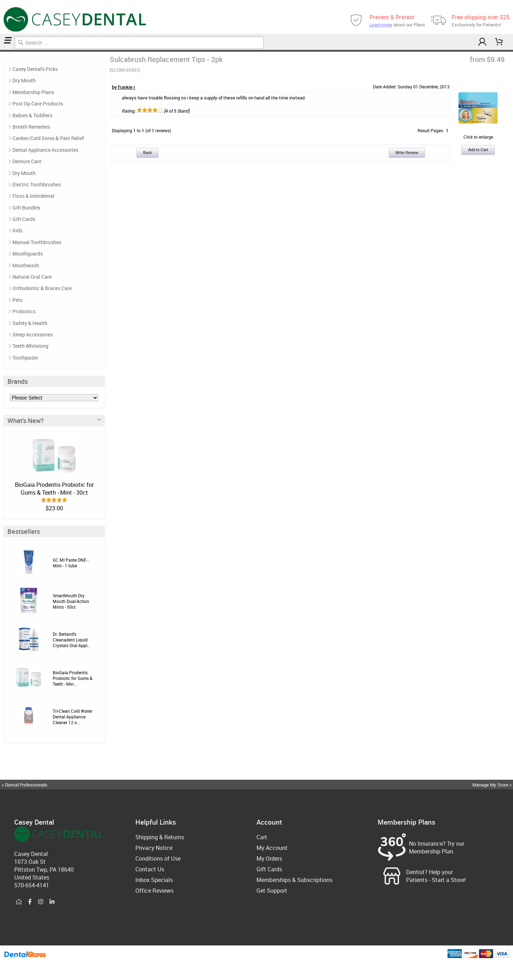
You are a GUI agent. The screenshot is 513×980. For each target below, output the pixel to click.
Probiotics (24, 311)
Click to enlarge (478, 134)
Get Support (272, 891)
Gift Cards (24, 219)
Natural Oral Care (32, 277)
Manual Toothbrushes (37, 242)
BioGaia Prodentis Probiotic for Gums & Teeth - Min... (72, 678)
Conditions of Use (158, 858)
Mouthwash (26, 265)
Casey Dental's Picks (35, 69)
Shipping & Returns (160, 837)
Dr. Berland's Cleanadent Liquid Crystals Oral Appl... (72, 640)
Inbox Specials (154, 880)
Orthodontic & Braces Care (42, 288)
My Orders (269, 858)
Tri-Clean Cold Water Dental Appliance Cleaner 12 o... (72, 717)
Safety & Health (30, 323)
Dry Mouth (24, 80)
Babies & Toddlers (32, 115)
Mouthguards (28, 254)
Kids (17, 230)
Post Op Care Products (38, 104)
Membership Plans (33, 92)
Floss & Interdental (33, 196)
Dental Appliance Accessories (45, 150)
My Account (272, 848)
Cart (262, 837)
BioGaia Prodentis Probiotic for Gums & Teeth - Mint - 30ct (54, 489)
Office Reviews (154, 891)
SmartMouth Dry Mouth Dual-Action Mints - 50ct (71, 601)
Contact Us (150, 869)
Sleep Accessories (33, 334)
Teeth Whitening (30, 346)
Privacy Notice (154, 848)
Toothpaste (25, 358)
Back (147, 153)
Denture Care (27, 161)
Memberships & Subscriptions (294, 880)
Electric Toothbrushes (37, 184)
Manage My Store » (493, 785)
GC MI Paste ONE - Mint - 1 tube (71, 563)
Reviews (3, 51)
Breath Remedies (31, 127)
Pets (17, 300)
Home (1, 51)
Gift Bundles (26, 208)
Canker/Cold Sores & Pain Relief (48, 138)
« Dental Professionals (25, 785)
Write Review (407, 153)
